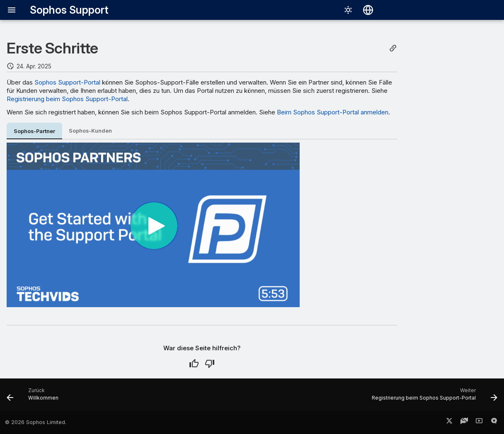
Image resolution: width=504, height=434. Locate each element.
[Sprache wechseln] (368, 10)
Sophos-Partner (34, 131)
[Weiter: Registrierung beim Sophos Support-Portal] (432, 397)
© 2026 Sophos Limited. (36, 422)
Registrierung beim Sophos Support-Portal (67, 99)
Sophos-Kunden (90, 131)
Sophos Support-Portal (67, 82)
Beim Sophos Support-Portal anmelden (333, 112)
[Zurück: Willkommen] (35, 397)
